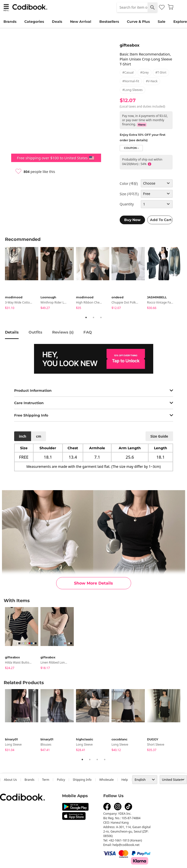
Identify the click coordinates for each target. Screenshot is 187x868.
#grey (145, 72)
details (12, 332)
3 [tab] (101, 317)
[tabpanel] (23, 279)
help (125, 780)
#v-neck (152, 81)
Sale (162, 22)
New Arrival (81, 22)
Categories (34, 22)
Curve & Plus (138, 22)
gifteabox (130, 45)
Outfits (35, 332)
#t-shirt (161, 72)
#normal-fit (131, 81)
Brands (10, 22)
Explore (180, 22)
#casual (128, 72)
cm (39, 436)
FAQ (88, 332)
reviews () (63, 332)
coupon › (131, 148)
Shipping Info (82, 780)
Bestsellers (109, 22)
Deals (57, 22)
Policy (61, 780)
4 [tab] (105, 759)
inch (23, 436)
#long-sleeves (133, 90)
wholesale (107, 780)
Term (46, 780)
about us (10, 780)
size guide (159, 436)
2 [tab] (94, 317)
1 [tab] (86, 317)
